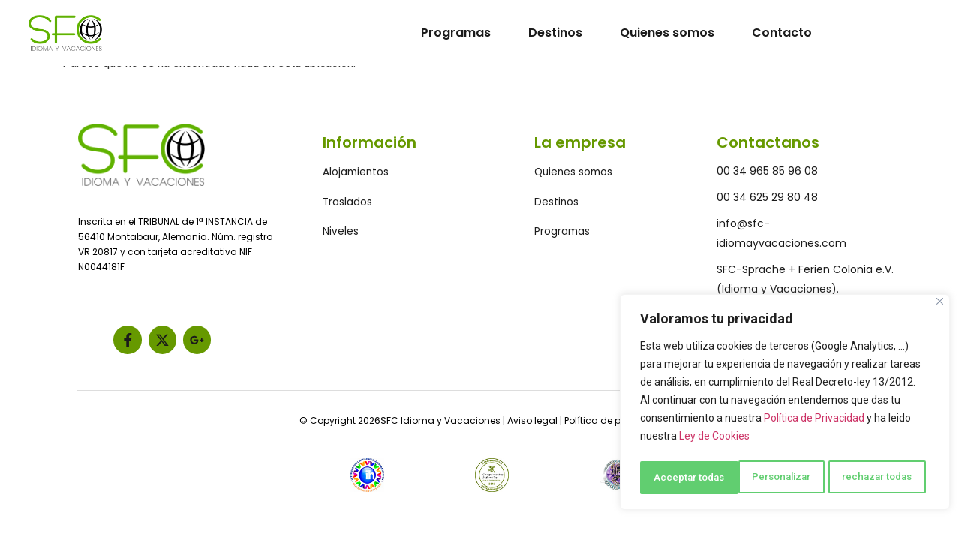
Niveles (341, 232)
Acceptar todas (882, 478)
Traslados (348, 202)
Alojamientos (357, 172)
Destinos (555, 33)
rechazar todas (780, 478)
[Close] (940, 306)
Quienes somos (667, 33)
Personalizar (683, 478)
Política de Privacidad (814, 422)
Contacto (782, 33)
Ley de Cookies (714, 440)
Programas (456, 33)
